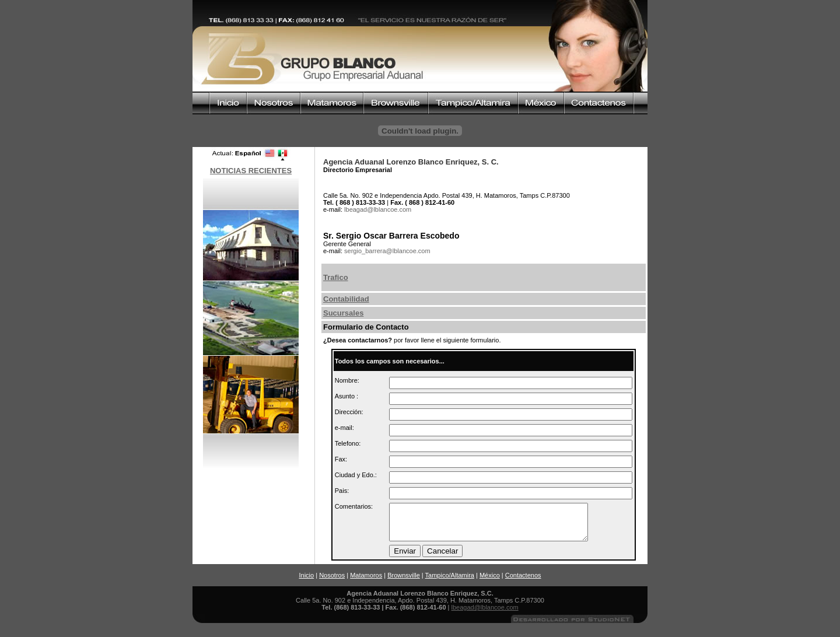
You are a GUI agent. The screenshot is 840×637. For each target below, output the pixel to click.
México (490, 582)
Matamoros (366, 582)
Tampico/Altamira (450, 582)
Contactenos (523, 582)
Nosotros (332, 582)
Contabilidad (346, 299)
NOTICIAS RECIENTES (251, 171)
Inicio (306, 582)
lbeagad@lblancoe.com (485, 614)
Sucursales (343, 313)
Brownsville (404, 582)
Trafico (336, 277)
